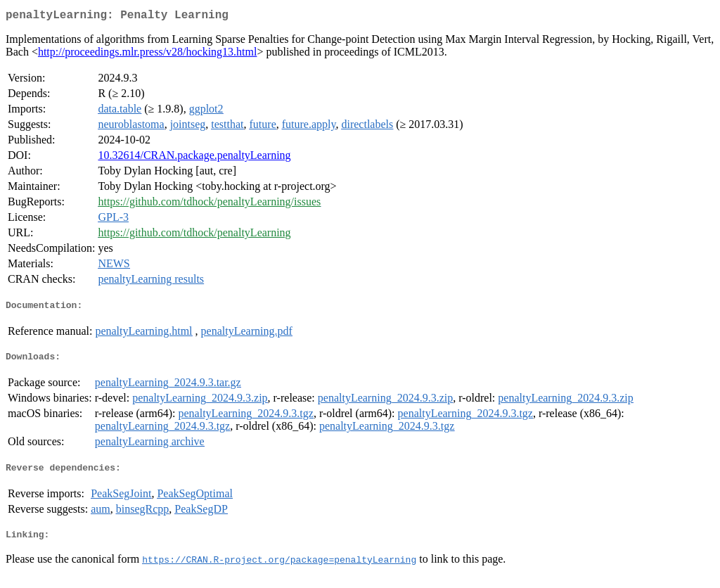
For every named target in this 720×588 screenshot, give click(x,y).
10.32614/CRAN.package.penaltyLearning (194, 158)
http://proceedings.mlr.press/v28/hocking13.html (148, 55)
